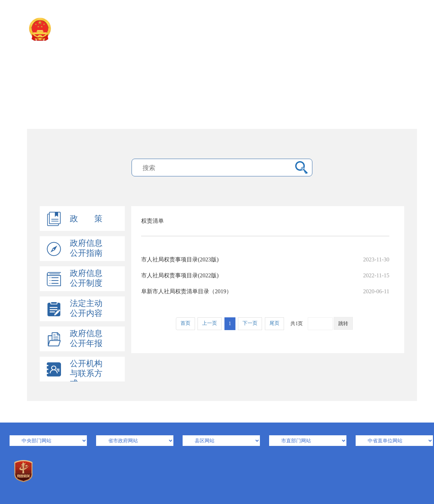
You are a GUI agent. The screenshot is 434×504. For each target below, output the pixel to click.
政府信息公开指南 (86, 248)
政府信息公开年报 (86, 338)
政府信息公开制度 (86, 278)
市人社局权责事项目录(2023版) (265, 259)
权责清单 (152, 221)
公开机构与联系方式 (86, 373)
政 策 (86, 219)
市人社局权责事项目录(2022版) (265, 275)
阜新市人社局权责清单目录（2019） (265, 291)
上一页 (210, 323)
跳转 (343, 324)
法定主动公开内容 (86, 308)
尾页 (274, 323)
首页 (185, 323)
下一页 (250, 323)
